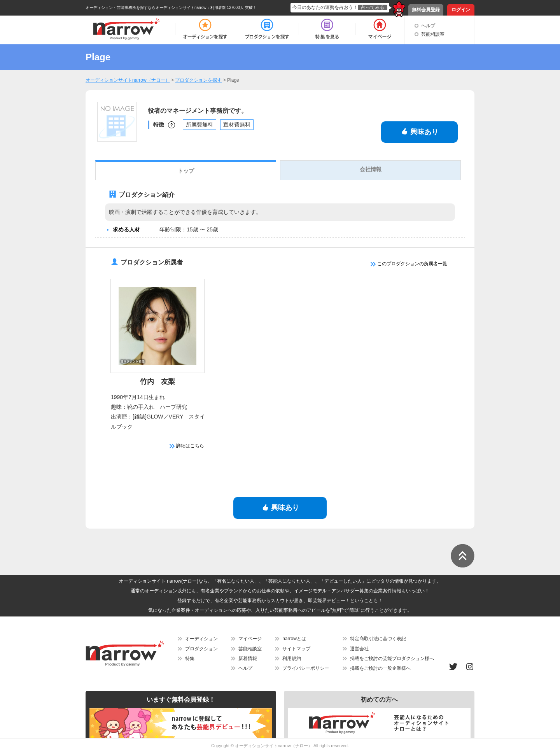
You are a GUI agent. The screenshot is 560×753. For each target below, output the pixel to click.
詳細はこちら (187, 446)
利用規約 (292, 658)
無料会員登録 (426, 10)
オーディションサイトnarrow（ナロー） (274, 746)
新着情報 (248, 658)
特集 (190, 658)
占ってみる (373, 7)
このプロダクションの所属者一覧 (409, 264)
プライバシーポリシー (306, 668)
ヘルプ (428, 26)
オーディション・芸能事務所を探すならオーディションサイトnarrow (146, 8)
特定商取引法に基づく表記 (378, 639)
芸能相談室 (433, 34)
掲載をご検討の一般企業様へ (380, 668)
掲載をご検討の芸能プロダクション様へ (392, 658)
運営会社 (359, 649)
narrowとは (294, 639)
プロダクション (201, 649)
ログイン (461, 10)
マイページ (250, 639)
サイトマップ (296, 649)
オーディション (201, 639)
